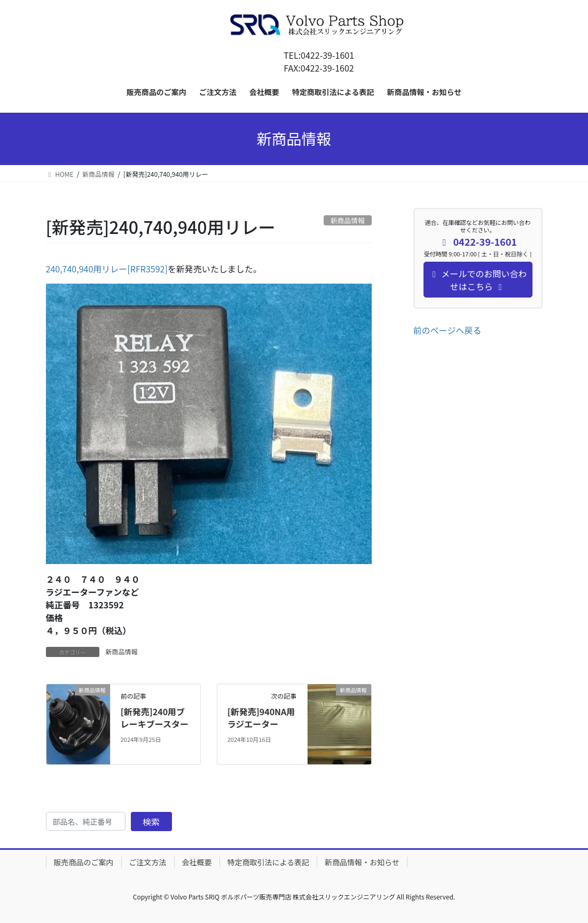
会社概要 (197, 862)
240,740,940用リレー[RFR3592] (107, 269)
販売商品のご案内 (84, 862)
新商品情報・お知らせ (362, 862)
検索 (151, 822)
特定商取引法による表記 (269, 862)
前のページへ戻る (448, 330)
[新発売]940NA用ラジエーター (261, 717)
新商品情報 (122, 651)
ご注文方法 (148, 862)
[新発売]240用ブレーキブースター (155, 717)
